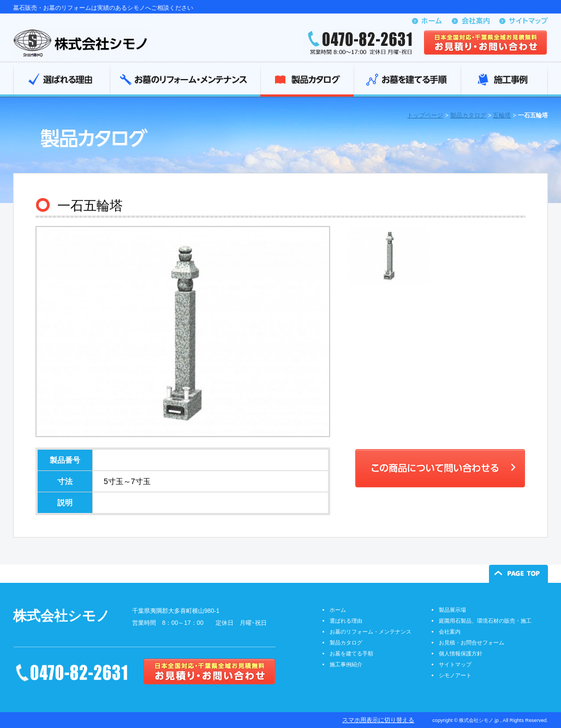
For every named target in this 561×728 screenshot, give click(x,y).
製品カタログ (307, 81)
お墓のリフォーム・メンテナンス (185, 81)
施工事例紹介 (346, 664)
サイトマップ (455, 664)
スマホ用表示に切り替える (378, 720)
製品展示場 (452, 610)
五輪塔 (502, 115)
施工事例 (504, 81)
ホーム (338, 610)
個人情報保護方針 (461, 654)
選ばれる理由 (61, 81)
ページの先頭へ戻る (518, 574)
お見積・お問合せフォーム (472, 643)
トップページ (425, 115)
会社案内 (450, 632)
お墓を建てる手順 (407, 81)
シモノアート (455, 675)
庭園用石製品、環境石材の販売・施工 (485, 621)
